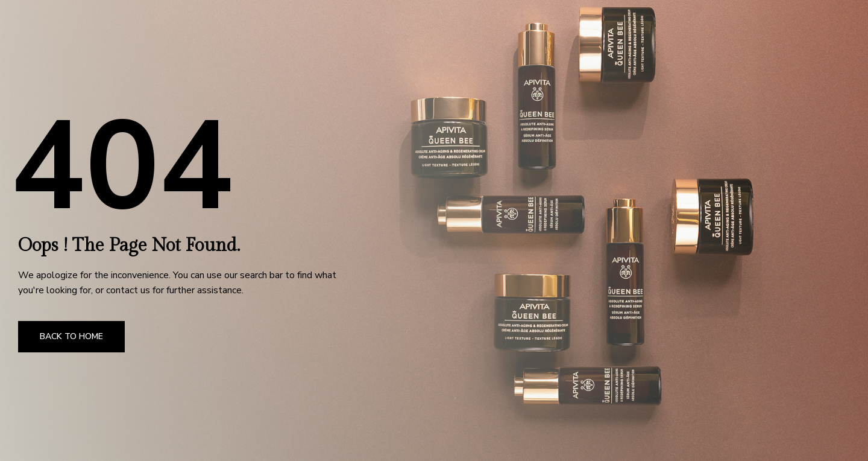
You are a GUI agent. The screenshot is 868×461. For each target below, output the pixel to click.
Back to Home (71, 336)
